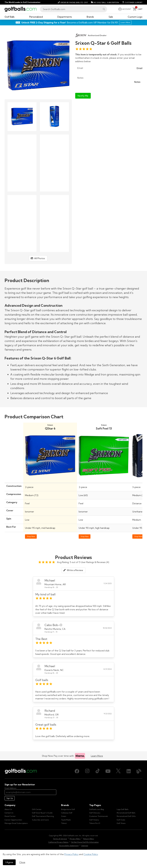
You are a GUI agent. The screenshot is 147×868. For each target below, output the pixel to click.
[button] (104, 9)
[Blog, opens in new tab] (139, 771)
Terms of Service (60, 839)
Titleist (64, 823)
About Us (8, 809)
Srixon (64, 816)
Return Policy (89, 839)
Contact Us (9, 813)
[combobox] (73, 9)
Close (22, 862)
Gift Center (37, 809)
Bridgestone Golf (68, 809)
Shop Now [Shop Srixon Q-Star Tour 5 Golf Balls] (138, 536)
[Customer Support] (131, 2)
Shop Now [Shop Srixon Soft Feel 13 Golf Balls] (85, 536)
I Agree (9, 862)
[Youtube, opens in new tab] (108, 771)
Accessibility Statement (69, 846)
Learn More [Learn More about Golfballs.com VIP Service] (125, 22)
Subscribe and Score (40, 820)
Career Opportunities (13, 820)
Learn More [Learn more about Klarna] (97, 756)
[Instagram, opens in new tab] (87, 771)
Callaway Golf (67, 813)
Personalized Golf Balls (126, 813)
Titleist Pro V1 (95, 823)
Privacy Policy (71, 854)
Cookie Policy (91, 854)
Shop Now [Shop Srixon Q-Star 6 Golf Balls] (31, 536)
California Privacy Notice (58, 842)
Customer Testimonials (99, 816)
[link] (124, 9)
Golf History (94, 820)
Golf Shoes (121, 823)
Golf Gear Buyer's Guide (42, 813)
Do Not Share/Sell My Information (85, 842)
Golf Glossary (95, 813)
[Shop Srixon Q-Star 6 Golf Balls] (50, 480)
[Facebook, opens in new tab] (77, 771)
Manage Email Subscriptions (16, 823)
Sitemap (85, 846)
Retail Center (10, 816)
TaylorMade (66, 820)
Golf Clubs (121, 820)
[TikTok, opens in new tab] (98, 771)
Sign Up (10, 798)
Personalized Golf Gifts (126, 816)
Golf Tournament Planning (43, 816)
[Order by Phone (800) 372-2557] (72, 2)
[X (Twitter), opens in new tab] (118, 771)
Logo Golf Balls (123, 809)
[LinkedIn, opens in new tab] (129, 771)
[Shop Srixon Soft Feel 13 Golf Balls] (104, 480)
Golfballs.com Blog (97, 809)
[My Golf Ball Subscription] (105, 2)
